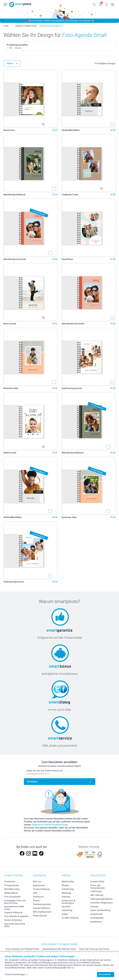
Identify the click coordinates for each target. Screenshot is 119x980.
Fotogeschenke (12, 885)
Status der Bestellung (100, 910)
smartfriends (96, 914)
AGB (35, 893)
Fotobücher (10, 882)
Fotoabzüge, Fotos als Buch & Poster (15, 902)
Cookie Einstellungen (16, 974)
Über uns (37, 882)
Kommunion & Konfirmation (68, 902)
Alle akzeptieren (105, 974)
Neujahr (65, 885)
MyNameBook (11, 893)
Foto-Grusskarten (13, 897)
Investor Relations (42, 908)
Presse (36, 901)
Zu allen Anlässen (70, 918)
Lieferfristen (96, 891)
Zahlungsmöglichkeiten (101, 899)
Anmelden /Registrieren (101, 903)
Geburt (65, 914)
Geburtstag (67, 910)
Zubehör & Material (13, 913)
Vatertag (66, 897)
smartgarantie (97, 918)
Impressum (38, 897)
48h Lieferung (97, 895)
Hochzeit (66, 907)
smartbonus (96, 922)
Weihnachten (68, 882)
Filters (10, 63)
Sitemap (94, 907)
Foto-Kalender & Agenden (16, 916)
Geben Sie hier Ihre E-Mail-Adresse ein (45, 771)
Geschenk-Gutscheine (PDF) (15, 925)
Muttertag (66, 893)
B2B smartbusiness (42, 912)
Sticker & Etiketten (13, 920)
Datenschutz (39, 885)
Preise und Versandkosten (97, 887)
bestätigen (32, 782)
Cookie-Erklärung (41, 889)
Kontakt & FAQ (97, 882)
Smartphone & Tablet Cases (14, 908)
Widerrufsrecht (40, 916)
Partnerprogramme (42, 904)
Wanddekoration (12, 889)
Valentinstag (68, 889)
